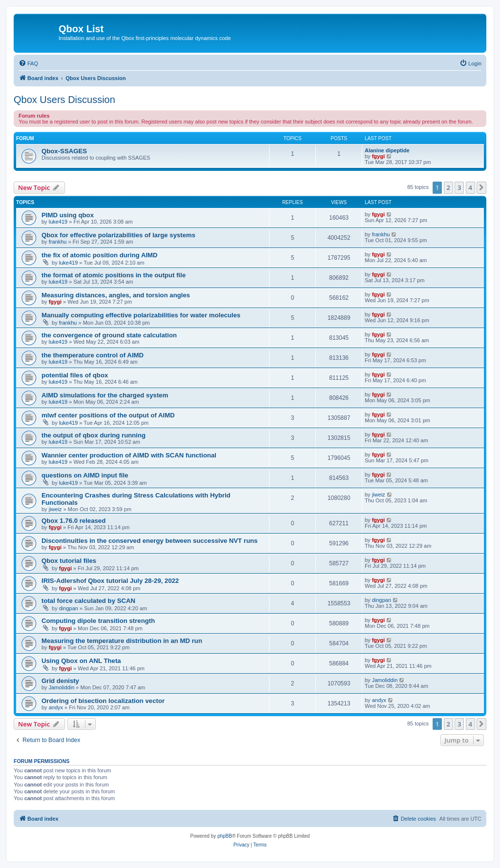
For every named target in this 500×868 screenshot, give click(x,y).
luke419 (58, 222)
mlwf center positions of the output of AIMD (108, 415)
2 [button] (448, 187)
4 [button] (470, 187)
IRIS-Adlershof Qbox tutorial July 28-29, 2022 (110, 581)
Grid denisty (60, 681)
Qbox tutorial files (69, 561)
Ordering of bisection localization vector (103, 701)
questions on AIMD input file (85, 475)
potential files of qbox (75, 375)
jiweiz (55, 509)
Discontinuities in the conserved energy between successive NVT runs (150, 541)
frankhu (58, 242)
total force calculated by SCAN (88, 601)
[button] (481, 187)
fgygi (378, 156)
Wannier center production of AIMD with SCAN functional (129, 455)
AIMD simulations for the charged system (105, 395)
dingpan (69, 608)
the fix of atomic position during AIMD (100, 255)
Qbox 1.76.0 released (73, 521)
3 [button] (459, 187)
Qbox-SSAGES (64, 151)
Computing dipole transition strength (98, 621)
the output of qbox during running (94, 435)
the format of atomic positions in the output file (114, 275)
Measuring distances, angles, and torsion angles (116, 295)
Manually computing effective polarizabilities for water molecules (141, 315)
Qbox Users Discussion (64, 100)
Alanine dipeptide (387, 150)
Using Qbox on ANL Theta (81, 661)
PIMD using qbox (68, 215)
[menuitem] (28, 63)
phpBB (225, 836)
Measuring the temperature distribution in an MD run (122, 641)
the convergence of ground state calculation (109, 335)
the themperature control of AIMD (93, 355)
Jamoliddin (62, 687)
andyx (56, 707)
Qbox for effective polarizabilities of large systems (118, 235)
